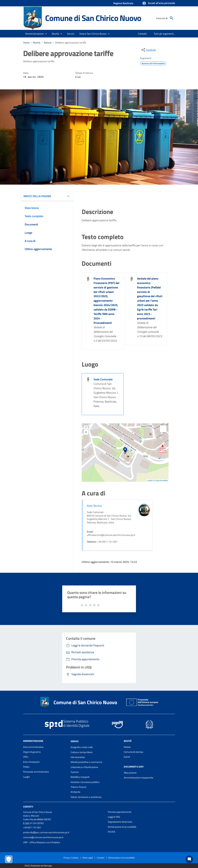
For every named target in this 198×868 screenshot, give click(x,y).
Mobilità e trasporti (80, 777)
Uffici (26, 757)
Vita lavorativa (78, 757)
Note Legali (88, 858)
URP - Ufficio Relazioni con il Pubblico (42, 842)
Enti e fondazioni (31, 762)
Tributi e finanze (79, 787)
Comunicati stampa (134, 752)
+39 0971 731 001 (32, 827)
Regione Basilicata (123, 3)
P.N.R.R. (112, 832)
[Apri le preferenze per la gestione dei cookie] (9, 859)
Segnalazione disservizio (120, 822)
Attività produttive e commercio (86, 762)
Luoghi (26, 777)
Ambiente (75, 792)
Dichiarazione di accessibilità (122, 827)
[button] (159, 3)
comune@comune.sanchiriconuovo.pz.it (43, 837)
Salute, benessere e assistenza (86, 797)
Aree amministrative (33, 747)
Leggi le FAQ (114, 817)
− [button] (86, 432)
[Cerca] (172, 18)
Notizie (48, 43)
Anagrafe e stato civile (82, 747)
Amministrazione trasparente (138, 778)
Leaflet (150, 481)
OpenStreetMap (162, 481)
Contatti (28, 807)
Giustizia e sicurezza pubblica (85, 782)
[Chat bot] (189, 859)
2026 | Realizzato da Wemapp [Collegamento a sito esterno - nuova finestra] (38, 866)
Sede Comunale (103, 379)
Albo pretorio (130, 773)
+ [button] (86, 428)
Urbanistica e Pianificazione (84, 767)
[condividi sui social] (148, 50)
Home (26, 43)
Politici (26, 767)
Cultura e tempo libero (82, 752)
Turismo (75, 772)
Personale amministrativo (36, 772)
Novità (37, 43)
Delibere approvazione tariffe (71, 43)
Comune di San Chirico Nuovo (93, 18)
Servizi (75, 741)
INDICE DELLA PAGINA (37, 196)
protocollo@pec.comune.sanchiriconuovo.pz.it (46, 832)
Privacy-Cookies (71, 858)
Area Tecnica (94, 506)
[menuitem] (143, 34)
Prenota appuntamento (120, 812)
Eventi (127, 757)
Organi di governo (32, 752)
